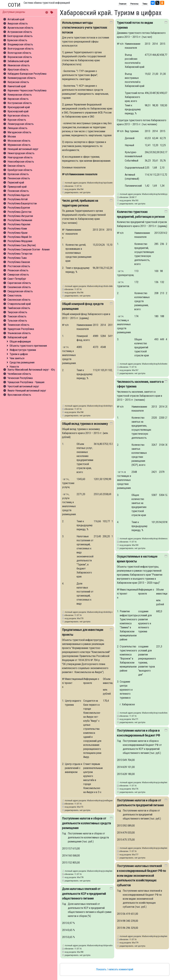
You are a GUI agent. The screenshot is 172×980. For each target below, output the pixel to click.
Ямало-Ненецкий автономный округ (27, 391)
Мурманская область (19, 145)
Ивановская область (19, 65)
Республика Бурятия (19, 208)
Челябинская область (19, 374)
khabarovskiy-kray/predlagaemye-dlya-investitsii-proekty (111, 800)
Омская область (16, 166)
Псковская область (18, 191)
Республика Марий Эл (20, 237)
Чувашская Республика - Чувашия (26, 382)
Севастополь (15, 296)
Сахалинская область (19, 287)
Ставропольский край (19, 304)
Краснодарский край (19, 107)
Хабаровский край (17, 337)
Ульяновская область (19, 333)
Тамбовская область (19, 308)
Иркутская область (18, 70)
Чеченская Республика (20, 378)
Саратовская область (19, 283)
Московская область (19, 141)
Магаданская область (19, 132)
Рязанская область (18, 270)
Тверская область (17, 312)
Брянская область (17, 40)
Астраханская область (20, 32)
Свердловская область (20, 291)
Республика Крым (17, 233)
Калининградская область (22, 78)
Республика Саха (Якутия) (22, 245)
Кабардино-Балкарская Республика (27, 74)
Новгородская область (20, 157)
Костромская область (20, 103)
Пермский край (16, 183)
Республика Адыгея (18, 195)
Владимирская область (20, 44)
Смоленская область (19, 300)
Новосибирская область (21, 162)
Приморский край (17, 187)
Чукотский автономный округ (23, 386)
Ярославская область (19, 395)
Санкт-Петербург (17, 279)
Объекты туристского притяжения (28, 346)
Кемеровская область (20, 95)
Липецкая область (17, 128)
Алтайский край (16, 19)
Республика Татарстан (20, 254)
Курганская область (18, 116)
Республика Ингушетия (20, 216)
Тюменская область (18, 325)
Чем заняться (17, 358)
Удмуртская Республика (21, 329)
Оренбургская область (20, 170)
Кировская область (18, 99)
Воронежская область (20, 57)
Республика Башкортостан (22, 203)
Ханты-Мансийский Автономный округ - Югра (32, 370)
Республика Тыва (17, 258)
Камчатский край (17, 86)
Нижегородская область (21, 153)
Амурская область (18, 24)
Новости (14, 367)
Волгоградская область (21, 49)
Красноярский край (18, 111)
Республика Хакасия (19, 262)
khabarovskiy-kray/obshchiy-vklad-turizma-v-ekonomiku (111, 612)
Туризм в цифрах (19, 354)
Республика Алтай (18, 199)
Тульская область (17, 321)
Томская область (17, 316)
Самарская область (18, 275)
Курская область (17, 120)
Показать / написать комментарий (115, 969)
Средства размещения (22, 362)
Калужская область (18, 82)
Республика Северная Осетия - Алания (29, 249)
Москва (12, 136)
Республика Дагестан (19, 212)
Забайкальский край (18, 61)
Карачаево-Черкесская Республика (27, 90)
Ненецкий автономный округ (23, 149)
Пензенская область (19, 178)
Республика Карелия (19, 224)
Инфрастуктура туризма (23, 350)
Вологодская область (19, 53)
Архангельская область (20, 28)
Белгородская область (20, 36)
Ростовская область (19, 266)
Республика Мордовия (20, 241)
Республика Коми (17, 229)
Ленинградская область (21, 124)
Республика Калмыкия (20, 220)
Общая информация (20, 342)
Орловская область (18, 174)
